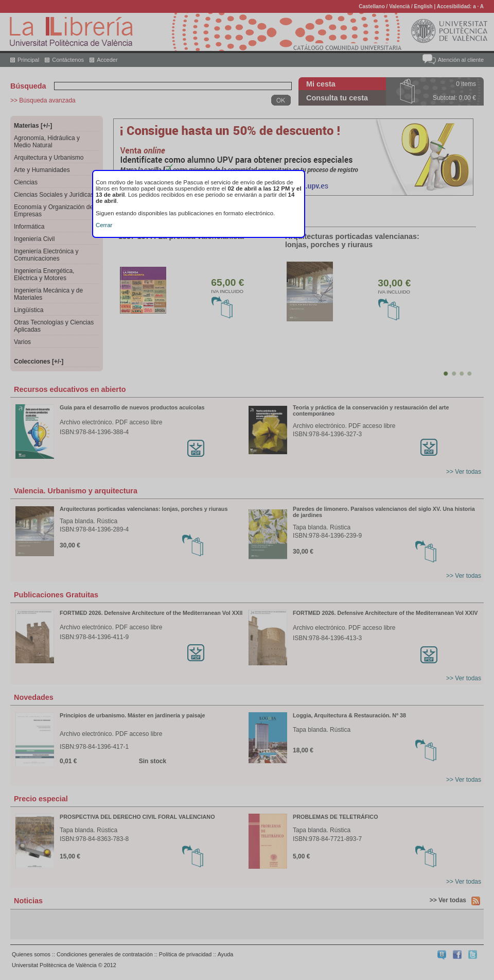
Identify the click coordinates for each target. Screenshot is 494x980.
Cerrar (104, 225)
